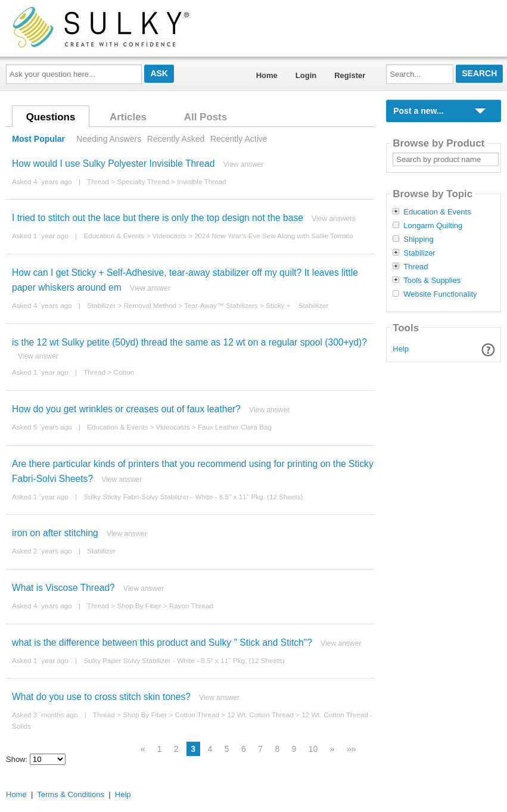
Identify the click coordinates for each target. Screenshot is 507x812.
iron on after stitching (55, 533)
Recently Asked (176, 139)
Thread (98, 181)
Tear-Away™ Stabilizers (221, 305)
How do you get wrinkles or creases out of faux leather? (126, 409)
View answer (244, 164)
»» (352, 749)
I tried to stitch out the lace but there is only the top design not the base (158, 218)
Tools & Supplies (432, 281)
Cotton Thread (197, 715)
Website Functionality (440, 294)
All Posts (206, 117)
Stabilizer (101, 305)
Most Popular (38, 139)
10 (313, 749)
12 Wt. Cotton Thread (260, 715)
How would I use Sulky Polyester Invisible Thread (113, 164)
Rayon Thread (191, 606)
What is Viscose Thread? (63, 588)
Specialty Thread (143, 181)
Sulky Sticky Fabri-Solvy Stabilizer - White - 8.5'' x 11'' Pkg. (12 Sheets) (193, 497)
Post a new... (418, 111)
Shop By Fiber (139, 606)
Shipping (419, 239)
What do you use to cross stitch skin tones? (101, 697)
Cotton (124, 372)
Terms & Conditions (71, 794)
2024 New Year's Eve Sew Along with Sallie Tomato (273, 236)
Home (267, 75)
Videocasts (169, 236)
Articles (128, 117)
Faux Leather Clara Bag (235, 427)
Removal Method (150, 305)
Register (350, 75)
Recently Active (239, 139)
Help (401, 349)
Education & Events (114, 236)
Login (306, 75)
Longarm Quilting (433, 226)
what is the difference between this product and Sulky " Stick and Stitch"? (162, 643)
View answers (334, 219)
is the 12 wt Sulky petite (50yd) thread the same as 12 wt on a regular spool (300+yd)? (189, 342)
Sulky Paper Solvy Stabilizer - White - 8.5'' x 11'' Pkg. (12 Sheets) (184, 660)
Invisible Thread (201, 181)
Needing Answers (109, 139)
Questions (51, 117)
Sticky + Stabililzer (297, 305)
